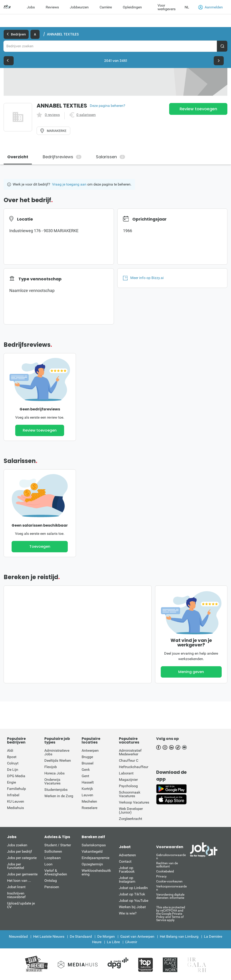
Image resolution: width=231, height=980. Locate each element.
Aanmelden (211, 7)
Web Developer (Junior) (131, 810)
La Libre (113, 942)
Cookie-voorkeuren (169, 881)
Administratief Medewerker (130, 752)
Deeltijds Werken (58, 760)
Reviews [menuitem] (52, 7)
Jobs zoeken (17, 845)
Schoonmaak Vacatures (130, 794)
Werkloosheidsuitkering (96, 872)
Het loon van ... (19, 881)
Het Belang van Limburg (179, 936)
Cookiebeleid (165, 871)
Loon (48, 864)
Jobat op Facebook (127, 870)
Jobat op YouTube (134, 901)
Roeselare (89, 808)
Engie (11, 782)
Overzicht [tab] (18, 157)
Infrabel (13, 795)
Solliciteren (53, 851)
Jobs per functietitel (16, 866)
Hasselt (88, 782)
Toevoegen (40, 547)
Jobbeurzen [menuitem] (79, 7)
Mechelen (89, 801)
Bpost (12, 757)
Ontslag (51, 881)
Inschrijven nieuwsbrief (16, 895)
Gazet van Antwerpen (137, 936)
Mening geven (191, 672)
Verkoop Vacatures (134, 802)
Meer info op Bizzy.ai (143, 278)
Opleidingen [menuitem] (132, 7)
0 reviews (52, 115)
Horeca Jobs (54, 773)
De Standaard (81, 936)
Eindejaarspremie (95, 858)
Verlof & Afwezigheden (56, 872)
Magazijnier (128, 780)
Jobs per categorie (22, 858)
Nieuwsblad (18, 936)
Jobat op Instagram (127, 880)
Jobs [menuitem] (31, 7)
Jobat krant (16, 887)
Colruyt (13, 763)
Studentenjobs (56, 790)
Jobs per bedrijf (20, 851)
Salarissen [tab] (110, 157)
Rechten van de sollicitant (167, 865)
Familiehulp (16, 789)
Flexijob (51, 767)
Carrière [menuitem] (106, 7)
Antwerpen (90, 750)
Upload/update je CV (21, 905)
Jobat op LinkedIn (133, 888)
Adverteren (127, 855)
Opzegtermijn (92, 864)
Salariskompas (94, 845)
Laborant (126, 773)
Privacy (161, 876)
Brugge (87, 757)
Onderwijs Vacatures (52, 781)
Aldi (10, 750)
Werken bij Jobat (132, 907)
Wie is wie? (128, 913)
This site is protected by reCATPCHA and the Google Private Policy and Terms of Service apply (171, 913)
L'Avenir (131, 942)
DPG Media (16, 776)
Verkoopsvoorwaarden (171, 888)
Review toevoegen (198, 109)
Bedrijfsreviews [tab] (62, 157)
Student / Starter (58, 845)
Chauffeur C (129, 760)
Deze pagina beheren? (108, 106)
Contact (125, 861)
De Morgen (106, 936)
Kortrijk (87, 789)
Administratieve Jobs (57, 752)
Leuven (87, 795)
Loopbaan (53, 858)
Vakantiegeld (92, 851)
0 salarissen (86, 115)
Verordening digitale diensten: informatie (170, 896)
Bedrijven (16, 34)
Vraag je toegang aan (69, 184)
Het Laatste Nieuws (49, 936)
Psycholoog (128, 786)
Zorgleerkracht (131, 819)
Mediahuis (15, 808)
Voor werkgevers (167, 7)
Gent (85, 776)
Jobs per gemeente (22, 874)
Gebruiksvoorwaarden (171, 857)
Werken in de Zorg (59, 796)
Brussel (88, 763)
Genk (86, 770)
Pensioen (52, 887)
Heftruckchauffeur (134, 767)
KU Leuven (16, 801)
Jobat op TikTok (132, 894)
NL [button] (187, 7)
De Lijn (13, 770)
